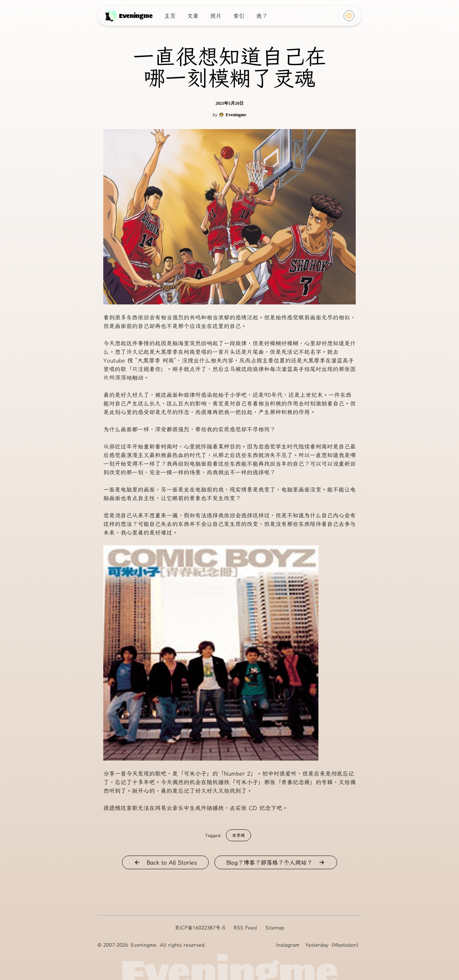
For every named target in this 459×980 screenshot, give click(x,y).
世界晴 (238, 835)
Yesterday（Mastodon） (333, 945)
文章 (193, 16)
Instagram (288, 945)
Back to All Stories (165, 862)
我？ (262, 16)
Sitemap (275, 928)
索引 (239, 16)
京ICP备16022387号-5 (200, 928)
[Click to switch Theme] (349, 16)
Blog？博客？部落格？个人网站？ (276, 862)
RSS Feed (245, 928)
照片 (216, 16)
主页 (170, 16)
